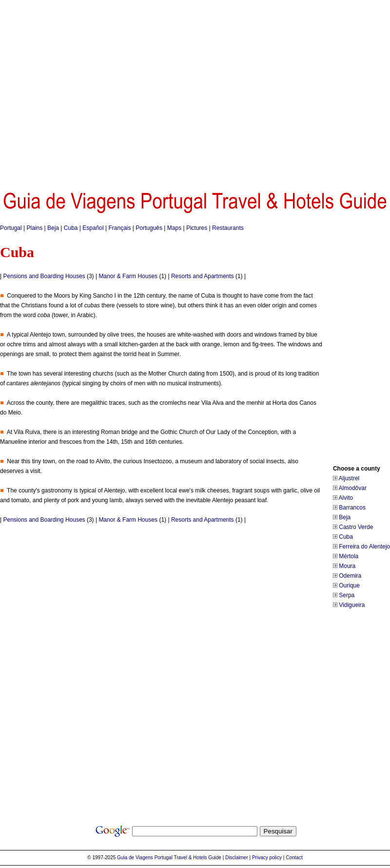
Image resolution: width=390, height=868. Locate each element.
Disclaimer (237, 858)
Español (93, 228)
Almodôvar (353, 488)
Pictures (197, 228)
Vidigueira (352, 605)
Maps (174, 228)
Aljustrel (349, 478)
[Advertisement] (91, 91)
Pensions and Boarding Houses (44, 276)
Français (119, 228)
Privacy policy (267, 858)
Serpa (347, 595)
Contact (294, 858)
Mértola (349, 556)
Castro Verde (356, 527)
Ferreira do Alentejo (364, 547)
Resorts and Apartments (203, 276)
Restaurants (228, 228)
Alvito (346, 498)
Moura (347, 566)
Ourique (349, 585)
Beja (53, 228)
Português (149, 228)
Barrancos (352, 508)
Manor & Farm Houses (128, 276)
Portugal (11, 228)
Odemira (350, 576)
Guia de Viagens (135, 858)
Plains (35, 228)
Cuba (71, 228)
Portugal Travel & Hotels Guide (188, 858)
